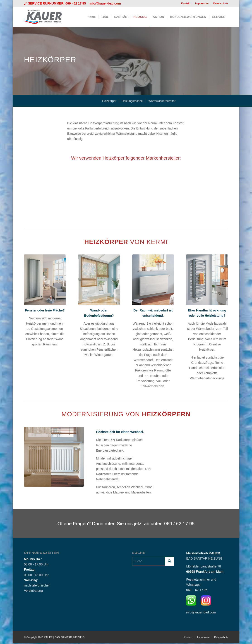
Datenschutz (221, 3)
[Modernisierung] (54, 457)
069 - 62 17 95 (76, 3)
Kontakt (186, 3)
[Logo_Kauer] (46, 17)
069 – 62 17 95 (197, 590)
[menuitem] (186, 3)
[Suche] (153, 561)
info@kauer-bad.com (105, 3)
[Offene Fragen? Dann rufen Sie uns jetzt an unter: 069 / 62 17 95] (126, 523)
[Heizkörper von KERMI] (45, 280)
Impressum (202, 3)
